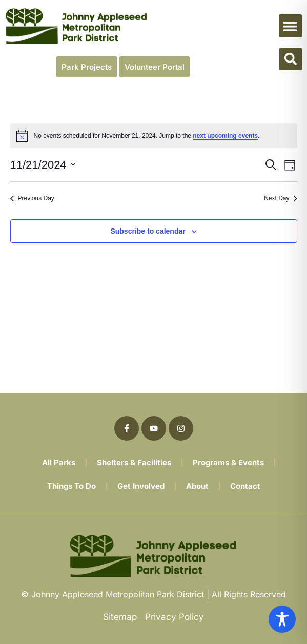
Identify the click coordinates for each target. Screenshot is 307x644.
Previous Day (32, 198)
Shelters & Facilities (134, 462)
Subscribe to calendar (148, 231)
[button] (290, 26)
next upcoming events (225, 136)
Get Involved (141, 486)
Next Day (280, 198)
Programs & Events (228, 462)
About (197, 486)
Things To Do (71, 486)
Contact (245, 486)
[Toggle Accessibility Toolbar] (282, 619)
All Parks (59, 462)
